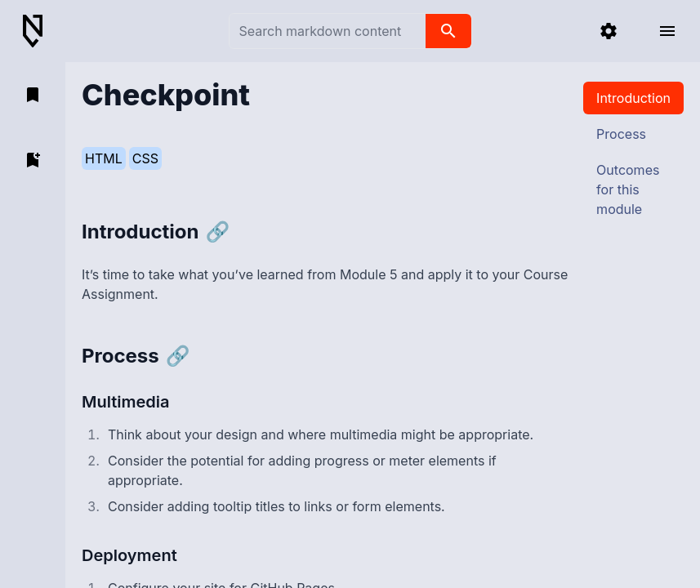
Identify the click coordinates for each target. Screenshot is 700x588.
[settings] (609, 31)
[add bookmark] (33, 160)
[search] (448, 31)
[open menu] (667, 31)
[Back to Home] (39, 31)
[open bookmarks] (33, 95)
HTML (104, 158)
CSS (145, 158)
